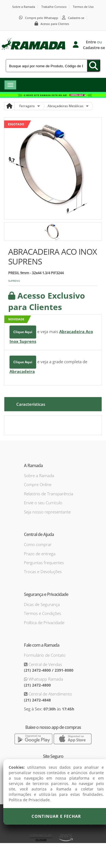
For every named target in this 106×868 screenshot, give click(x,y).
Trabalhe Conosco (54, 7)
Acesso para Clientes (55, 24)
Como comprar (38, 544)
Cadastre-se (76, 18)
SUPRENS (14, 281)
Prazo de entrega (40, 554)
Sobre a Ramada (24, 7)
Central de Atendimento (50, 694)
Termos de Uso (83, 7)
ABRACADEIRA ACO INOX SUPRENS (52, 256)
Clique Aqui (23, 332)
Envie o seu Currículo (43, 503)
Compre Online (38, 484)
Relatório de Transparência (49, 494)
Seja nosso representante (47, 512)
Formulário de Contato (45, 655)
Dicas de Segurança (42, 604)
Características (31, 404)
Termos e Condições (43, 613)
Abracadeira (22, 371)
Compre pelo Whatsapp (42, 18)
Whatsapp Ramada (45, 679)
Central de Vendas (45, 664)
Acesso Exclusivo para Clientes (47, 301)
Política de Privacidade (44, 623)
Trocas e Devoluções (43, 572)
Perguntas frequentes (44, 563)
